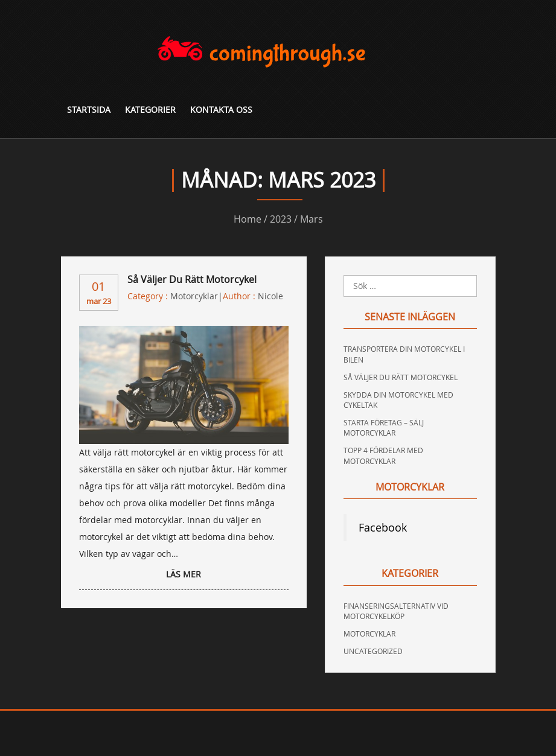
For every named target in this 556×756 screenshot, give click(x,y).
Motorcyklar (194, 296)
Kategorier (150, 110)
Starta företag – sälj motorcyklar (384, 427)
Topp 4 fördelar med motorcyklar (383, 455)
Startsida (89, 110)
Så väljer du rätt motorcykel (192, 279)
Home (248, 219)
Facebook (383, 528)
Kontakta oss (221, 110)
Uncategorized (373, 651)
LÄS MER (184, 574)
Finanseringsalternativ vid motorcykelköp (396, 611)
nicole (270, 296)
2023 (281, 219)
